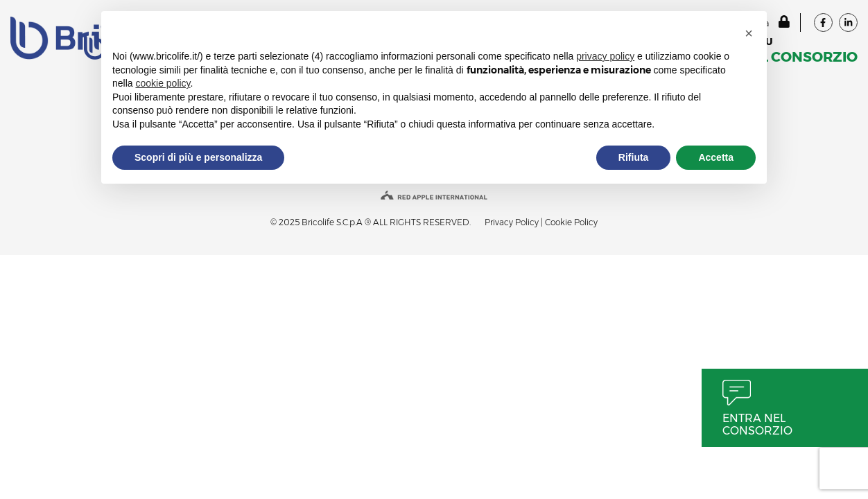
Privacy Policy (512, 222)
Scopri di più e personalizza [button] (198, 157)
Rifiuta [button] (634, 157)
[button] (749, 33)
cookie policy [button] (163, 83)
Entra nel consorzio (757, 424)
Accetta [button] (716, 157)
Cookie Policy (571, 222)
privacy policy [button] (605, 56)
